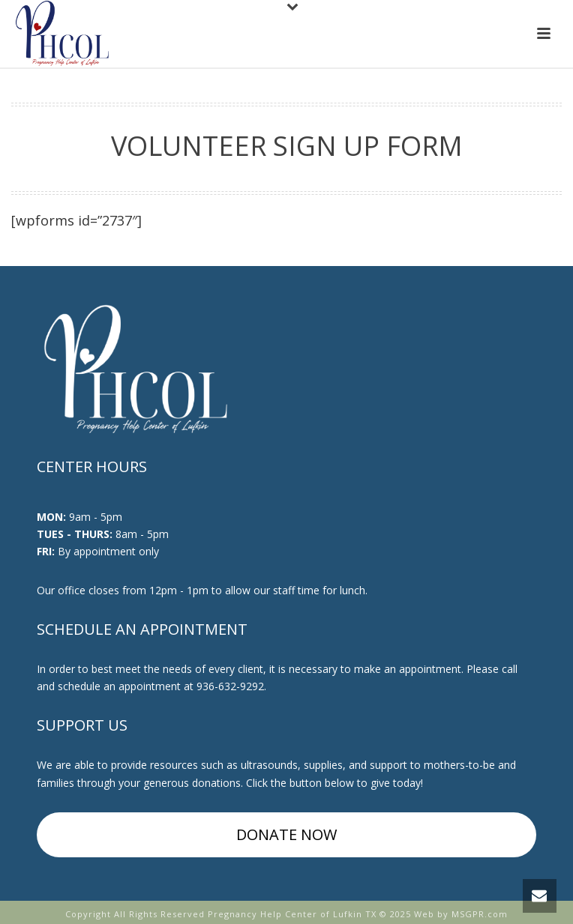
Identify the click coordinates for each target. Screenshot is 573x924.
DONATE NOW (286, 834)
